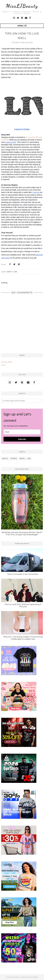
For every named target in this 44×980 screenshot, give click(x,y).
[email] (22, 432)
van (29, 459)
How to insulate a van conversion (23, 574)
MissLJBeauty (22, 6)
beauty (5, 459)
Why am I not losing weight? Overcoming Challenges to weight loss (23, 638)
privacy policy (7, 362)
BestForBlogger (34, 977)
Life (15, 272)
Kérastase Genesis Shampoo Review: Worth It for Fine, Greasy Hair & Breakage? (22, 533)
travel (22, 459)
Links (3, 365)
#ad (9, 272)
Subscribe (22, 439)
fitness (14, 459)
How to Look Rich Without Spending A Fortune (23, 605)
